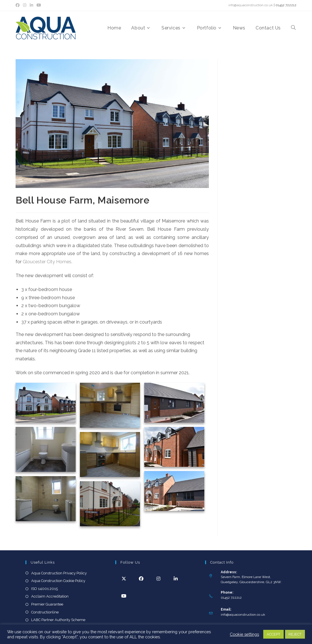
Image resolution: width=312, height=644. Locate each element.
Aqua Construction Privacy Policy (59, 573)
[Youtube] (124, 596)
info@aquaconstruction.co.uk (251, 5)
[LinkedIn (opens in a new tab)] (31, 5)
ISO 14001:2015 (44, 589)
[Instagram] (159, 578)
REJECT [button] (295, 634)
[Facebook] (141, 578)
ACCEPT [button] (273, 634)
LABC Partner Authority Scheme (58, 620)
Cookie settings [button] (244, 634)
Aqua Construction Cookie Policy (58, 581)
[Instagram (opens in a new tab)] (25, 5)
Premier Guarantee (47, 604)
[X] (124, 578)
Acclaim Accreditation (50, 596)
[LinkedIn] (176, 578)
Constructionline (45, 612)
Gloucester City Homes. (48, 262)
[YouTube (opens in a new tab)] (39, 5)
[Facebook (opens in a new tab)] (18, 5)
